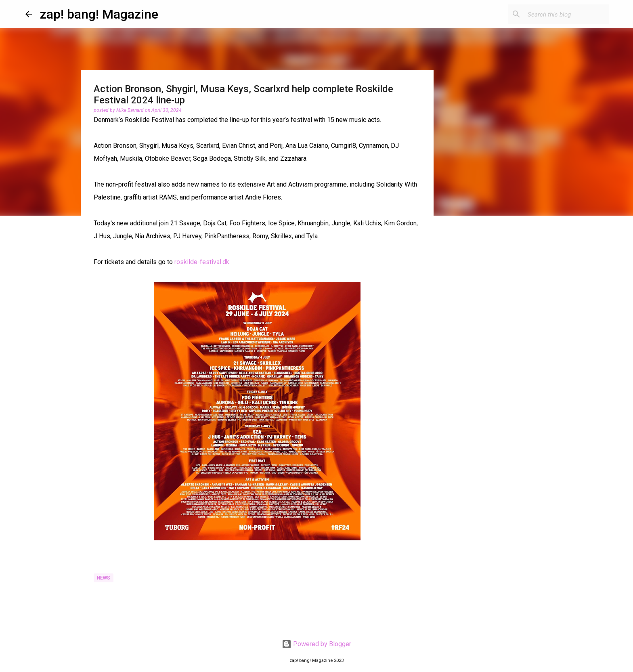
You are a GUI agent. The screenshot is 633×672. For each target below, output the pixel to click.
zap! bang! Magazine (99, 14)
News (104, 578)
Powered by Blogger (316, 644)
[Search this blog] (567, 14)
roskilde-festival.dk (202, 262)
